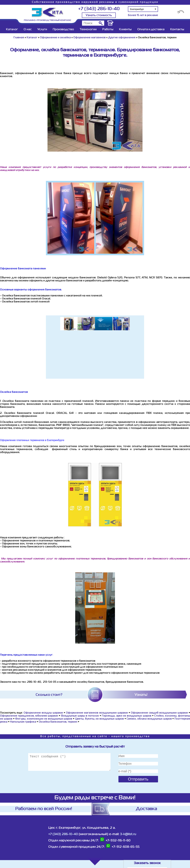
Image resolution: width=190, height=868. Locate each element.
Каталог (12, 29)
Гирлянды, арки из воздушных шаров (127, 716)
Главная (19, 38)
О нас (28, 29)
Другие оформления (122, 38)
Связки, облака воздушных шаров (149, 719)
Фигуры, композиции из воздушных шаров (44, 719)
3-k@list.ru (128, 834)
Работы (108, 29)
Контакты (177, 29)
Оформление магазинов (89, 38)
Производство (63, 29)
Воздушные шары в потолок (80, 716)
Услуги (42, 29)
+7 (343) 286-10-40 (99, 9)
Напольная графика (23, 722)
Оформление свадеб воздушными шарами (159, 713)
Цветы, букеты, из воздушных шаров (99, 719)
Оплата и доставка (151, 29)
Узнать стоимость (99, 15)
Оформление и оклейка (55, 38)
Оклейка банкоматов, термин (58, 722)
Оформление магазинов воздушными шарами (97, 713)
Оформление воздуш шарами (43, 713)
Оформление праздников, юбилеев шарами (29, 716)
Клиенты (125, 29)
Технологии (88, 29)
